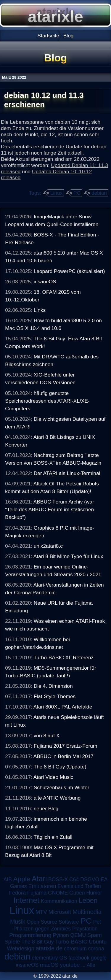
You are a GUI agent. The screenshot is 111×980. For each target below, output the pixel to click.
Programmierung (30, 935)
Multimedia (87, 912)
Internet (26, 900)
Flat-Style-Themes (55, 696)
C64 (74, 879)
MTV (41, 912)
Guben (77, 893)
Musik (18, 922)
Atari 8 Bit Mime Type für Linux (68, 556)
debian (99, 193)
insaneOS (45, 282)
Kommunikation (59, 901)
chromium (75, 949)
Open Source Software (53, 922)
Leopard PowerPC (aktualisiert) (69, 271)
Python (61, 935)
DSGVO (90, 879)
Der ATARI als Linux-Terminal (67, 473)
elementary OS (49, 958)
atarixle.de (49, 948)
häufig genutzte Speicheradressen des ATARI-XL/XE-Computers (47, 401)
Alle (91, 965)
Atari (39, 879)
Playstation (85, 929)
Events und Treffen (79, 886)
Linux (56, 193)
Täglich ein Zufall (53, 837)
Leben (88, 900)
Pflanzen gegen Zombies (42, 929)
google (99, 958)
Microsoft (60, 912)
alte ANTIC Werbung (57, 798)
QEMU (78, 935)
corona (96, 949)
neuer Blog (46, 809)
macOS (49, 965)
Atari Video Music (53, 777)
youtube (70, 965)
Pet (97, 922)
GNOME (58, 893)
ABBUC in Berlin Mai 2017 (63, 756)
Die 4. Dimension (53, 686)
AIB (8, 879)
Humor (94, 893)
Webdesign (21, 948)
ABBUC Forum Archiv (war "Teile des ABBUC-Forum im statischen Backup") (50, 509)
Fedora (17, 893)
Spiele (12, 942)
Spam (95, 935)
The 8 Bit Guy (37, 942)
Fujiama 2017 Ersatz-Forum (66, 746)
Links (40, 310)
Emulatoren (42, 886)
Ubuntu (98, 942)
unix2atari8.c (48, 546)
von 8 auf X (47, 736)
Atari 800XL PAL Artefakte (63, 707)
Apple (22, 879)
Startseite (48, 36)
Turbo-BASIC (71, 942)
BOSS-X (58, 879)
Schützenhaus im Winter (62, 787)
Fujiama (37, 893)
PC (77, 193)
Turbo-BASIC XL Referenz (63, 657)
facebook (79, 958)
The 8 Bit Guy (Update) (60, 767)
